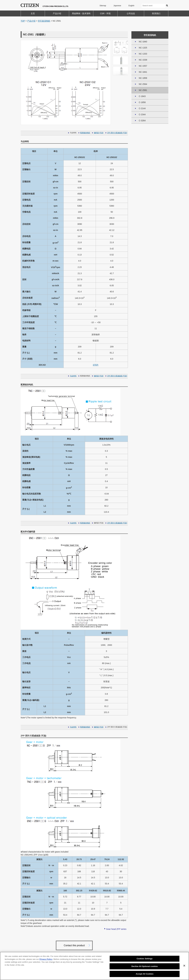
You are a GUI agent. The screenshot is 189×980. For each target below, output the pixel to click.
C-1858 (142, 102)
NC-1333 (143, 54)
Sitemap (103, 6)
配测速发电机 (85, 133)
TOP (23, 21)
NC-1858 (143, 78)
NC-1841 (143, 72)
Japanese (117, 6)
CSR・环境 (105, 13)
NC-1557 (143, 66)
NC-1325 (143, 48)
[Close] (184, 966)
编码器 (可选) (99, 133)
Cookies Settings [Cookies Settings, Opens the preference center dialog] (145, 959)
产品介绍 (57, 13)
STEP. (96, 365)
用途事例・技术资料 (81, 13)
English (131, 6)
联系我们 (156, 13)
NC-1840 (143, 42)
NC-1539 (143, 60)
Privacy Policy (46, 959)
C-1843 (142, 96)
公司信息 (131, 13)
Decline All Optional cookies (145, 966)
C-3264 (142, 121)
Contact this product (74, 945)
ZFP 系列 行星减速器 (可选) (117, 133)
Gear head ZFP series (116, 929)
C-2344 (142, 114)
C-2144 (142, 108)
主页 (33, 13)
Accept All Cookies (145, 974)
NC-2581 (143, 90)
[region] (94, 966)
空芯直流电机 (44, 21)
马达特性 (73, 376)
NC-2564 (143, 84)
